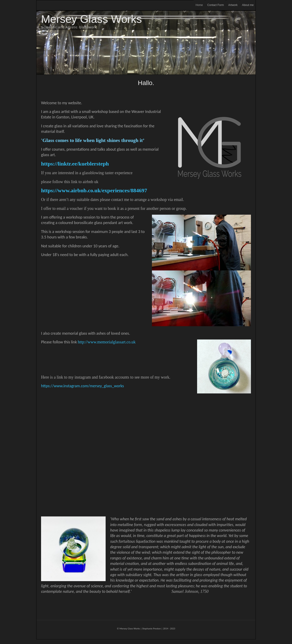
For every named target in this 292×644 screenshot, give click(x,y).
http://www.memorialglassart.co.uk (107, 342)
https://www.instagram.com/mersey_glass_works (82, 386)
